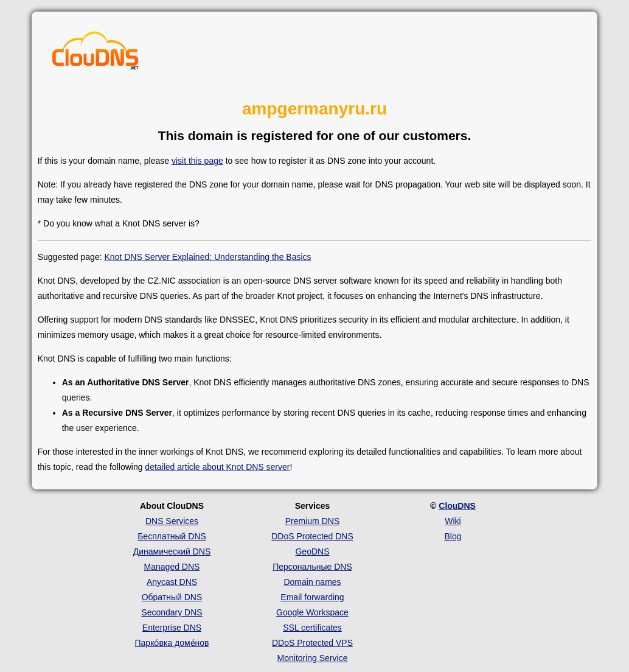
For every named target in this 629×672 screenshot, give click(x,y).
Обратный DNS (172, 597)
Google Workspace (312, 612)
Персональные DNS (312, 567)
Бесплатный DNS (172, 536)
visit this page (197, 161)
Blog (453, 536)
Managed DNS (172, 567)
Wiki (453, 521)
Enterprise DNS (172, 628)
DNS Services (172, 521)
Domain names (312, 582)
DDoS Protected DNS (312, 536)
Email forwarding (312, 597)
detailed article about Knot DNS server (217, 467)
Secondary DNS (172, 612)
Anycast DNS (172, 582)
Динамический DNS (172, 551)
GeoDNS (312, 551)
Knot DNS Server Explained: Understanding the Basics (207, 257)
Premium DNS (312, 521)
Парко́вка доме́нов (172, 643)
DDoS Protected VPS (312, 643)
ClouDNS (457, 506)
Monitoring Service (313, 658)
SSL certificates (312, 628)
